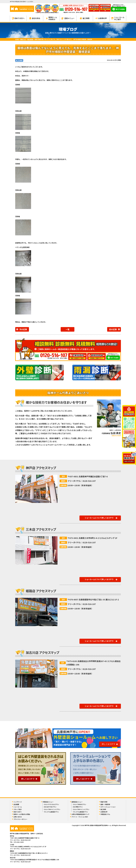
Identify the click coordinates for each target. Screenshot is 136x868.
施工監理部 (19, 60)
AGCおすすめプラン (50, 807)
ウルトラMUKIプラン (80, 804)
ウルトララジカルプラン (51, 804)
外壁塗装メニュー (48, 802)
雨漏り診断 (104, 802)
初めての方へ (18, 18)
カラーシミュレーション (108, 807)
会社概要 (16, 804)
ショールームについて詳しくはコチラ (99, 518)
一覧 (68, 329)
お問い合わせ (18, 817)
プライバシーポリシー (20, 819)
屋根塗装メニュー (77, 802)
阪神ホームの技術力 (51, 18)
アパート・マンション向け (80, 817)
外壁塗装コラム (105, 814)
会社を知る (35, 18)
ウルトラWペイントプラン (52, 809)
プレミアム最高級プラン (51, 812)
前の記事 (113, 329)
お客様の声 (101, 18)
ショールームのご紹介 (118, 18)
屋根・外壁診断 (105, 804)
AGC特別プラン (78, 807)
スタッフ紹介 (18, 809)
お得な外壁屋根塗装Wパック (80, 814)
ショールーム (18, 807)
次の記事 (23, 329)
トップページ (18, 802)
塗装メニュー (68, 18)
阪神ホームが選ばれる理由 (22, 814)
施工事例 (85, 18)
